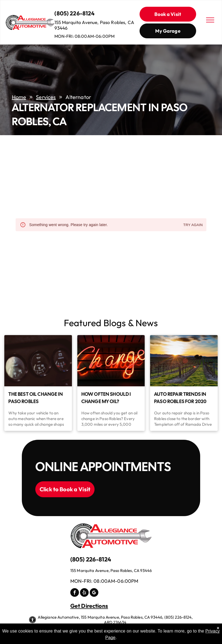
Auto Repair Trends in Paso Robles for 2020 (180, 398)
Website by (142, 629)
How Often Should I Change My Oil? (106, 398)
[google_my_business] (94, 593)
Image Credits (116, 629)
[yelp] (84, 593)
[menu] (210, 20)
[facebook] (75, 593)
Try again (193, 225)
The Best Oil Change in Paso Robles (35, 398)
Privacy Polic (86, 629)
